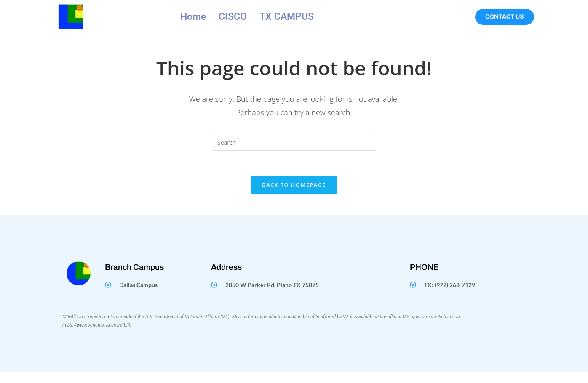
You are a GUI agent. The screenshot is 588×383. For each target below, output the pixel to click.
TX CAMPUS (287, 17)
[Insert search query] (294, 142)
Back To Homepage (294, 185)
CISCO (233, 17)
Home (193, 17)
